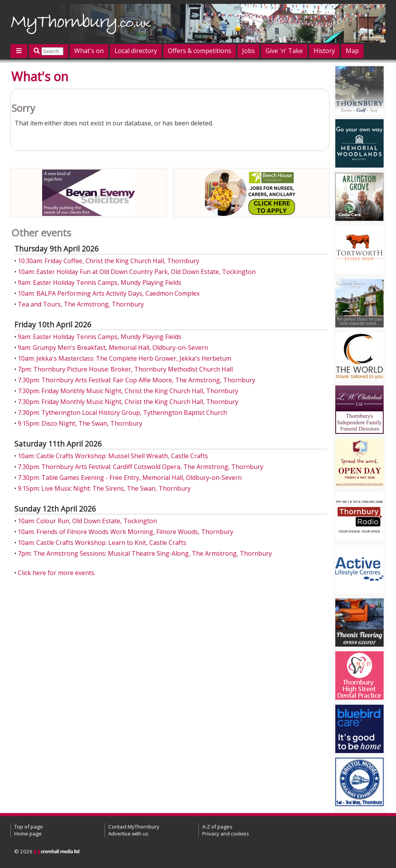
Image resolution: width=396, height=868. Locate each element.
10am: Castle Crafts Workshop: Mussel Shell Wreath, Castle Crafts (113, 456)
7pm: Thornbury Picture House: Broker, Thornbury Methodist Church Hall (125, 369)
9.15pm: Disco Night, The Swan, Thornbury (80, 423)
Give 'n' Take (284, 51)
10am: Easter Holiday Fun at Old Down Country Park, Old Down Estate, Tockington (137, 272)
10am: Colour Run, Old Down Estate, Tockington (87, 521)
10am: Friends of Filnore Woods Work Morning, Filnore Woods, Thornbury (125, 532)
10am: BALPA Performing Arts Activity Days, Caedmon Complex (109, 293)
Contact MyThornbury (134, 827)
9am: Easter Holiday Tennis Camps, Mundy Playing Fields (100, 282)
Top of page (29, 827)
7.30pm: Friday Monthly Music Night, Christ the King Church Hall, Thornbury (128, 391)
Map (352, 51)
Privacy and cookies (226, 834)
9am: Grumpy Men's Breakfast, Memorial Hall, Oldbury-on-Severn (113, 348)
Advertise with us (128, 834)
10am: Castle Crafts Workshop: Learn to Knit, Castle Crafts (102, 543)
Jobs (248, 51)
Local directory (136, 51)
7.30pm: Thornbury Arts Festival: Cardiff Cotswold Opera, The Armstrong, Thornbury (141, 467)
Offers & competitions (200, 51)
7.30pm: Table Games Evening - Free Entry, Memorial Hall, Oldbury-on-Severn (130, 478)
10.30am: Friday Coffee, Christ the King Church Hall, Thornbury (108, 261)
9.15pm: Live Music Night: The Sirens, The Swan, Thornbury (104, 488)
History (324, 51)
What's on (89, 51)
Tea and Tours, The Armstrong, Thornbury (81, 304)
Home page (28, 834)
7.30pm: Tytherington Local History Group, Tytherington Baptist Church (122, 413)
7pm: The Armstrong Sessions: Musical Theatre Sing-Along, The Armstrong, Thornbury (145, 553)
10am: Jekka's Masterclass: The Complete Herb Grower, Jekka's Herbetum (125, 358)
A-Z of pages (217, 827)
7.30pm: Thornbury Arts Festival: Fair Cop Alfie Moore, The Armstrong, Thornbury (137, 380)
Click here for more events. (57, 573)
